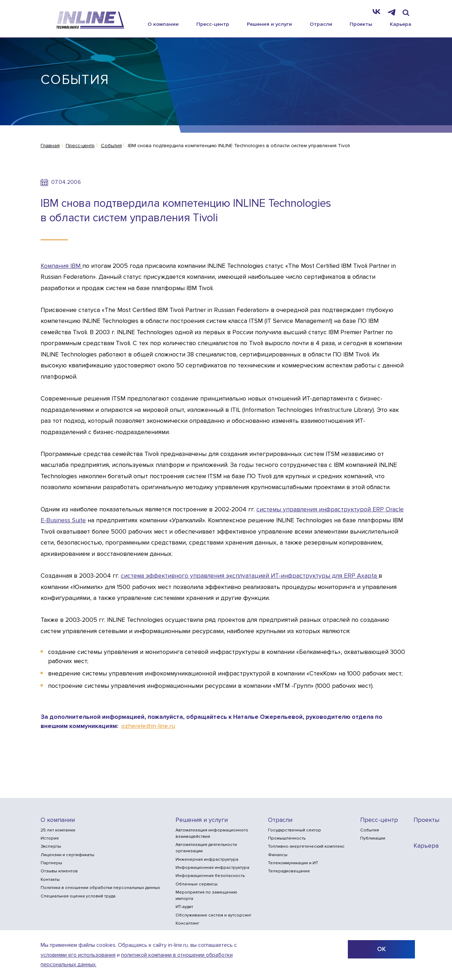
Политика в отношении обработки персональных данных (100, 888)
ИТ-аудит (184, 907)
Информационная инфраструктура (212, 868)
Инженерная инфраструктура (207, 859)
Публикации (373, 838)
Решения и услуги (269, 24)
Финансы (278, 855)
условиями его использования (78, 955)
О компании (163, 24)
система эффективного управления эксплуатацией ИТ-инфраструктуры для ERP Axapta (250, 576)
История (50, 838)
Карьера (401, 24)
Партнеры (51, 863)
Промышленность (287, 838)
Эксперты (51, 846)
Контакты (50, 880)
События (370, 830)
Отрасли (321, 24)
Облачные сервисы (197, 884)
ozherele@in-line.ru (148, 726)
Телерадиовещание (289, 871)
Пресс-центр (213, 24)
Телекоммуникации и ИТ (293, 863)
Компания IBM (61, 266)
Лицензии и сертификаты (67, 855)
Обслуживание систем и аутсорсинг (213, 915)
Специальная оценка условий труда (78, 896)
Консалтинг (187, 923)
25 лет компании (58, 830)
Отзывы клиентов (59, 871)
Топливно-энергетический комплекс (306, 846)
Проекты (361, 24)
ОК (381, 949)
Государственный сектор (295, 830)
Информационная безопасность (210, 876)
